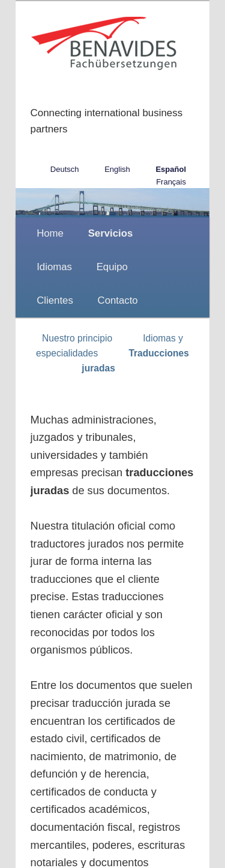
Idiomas (54, 267)
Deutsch (65, 169)
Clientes (55, 300)
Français (171, 182)
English (117, 169)
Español (171, 169)
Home (50, 233)
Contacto (118, 300)
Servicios (111, 233)
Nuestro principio (77, 338)
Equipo (112, 267)
